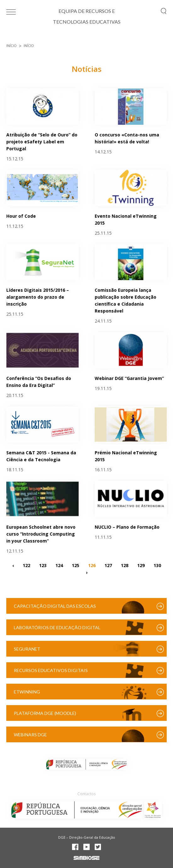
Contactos (87, 794)
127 (108, 565)
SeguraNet (27, 649)
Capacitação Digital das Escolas (55, 606)
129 (141, 565)
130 (157, 565)
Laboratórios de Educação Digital (57, 627)
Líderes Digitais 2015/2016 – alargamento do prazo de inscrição (38, 297)
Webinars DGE (30, 735)
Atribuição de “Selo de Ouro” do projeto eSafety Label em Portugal (42, 142)
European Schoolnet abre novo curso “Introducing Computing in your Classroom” (41, 534)
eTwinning (27, 692)
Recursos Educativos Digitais (51, 670)
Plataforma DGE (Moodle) (45, 713)
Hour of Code (21, 216)
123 (43, 565)
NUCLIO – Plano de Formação (127, 527)
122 (26, 565)
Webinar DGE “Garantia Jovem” (129, 378)
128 (125, 565)
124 (59, 565)
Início (11, 46)
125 (75, 565)
